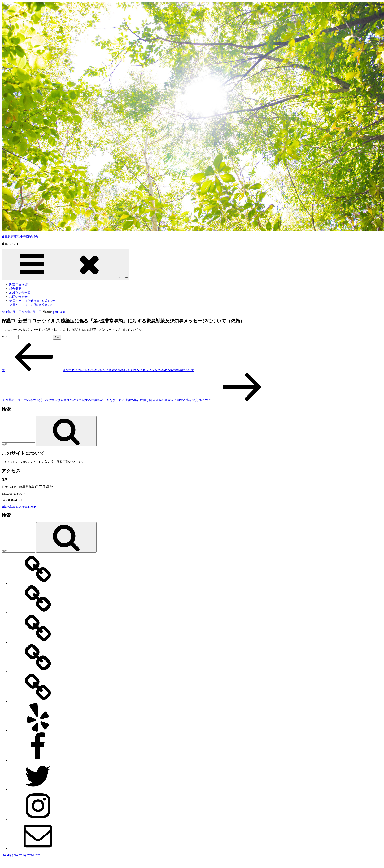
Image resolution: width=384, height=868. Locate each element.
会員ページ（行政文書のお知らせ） (34, 301)
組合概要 (15, 289)
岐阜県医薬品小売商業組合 (20, 237)
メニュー (65, 264)
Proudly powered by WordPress (21, 855)
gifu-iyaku (59, 312)
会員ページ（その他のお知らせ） (32, 305)
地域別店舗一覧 (20, 293)
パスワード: (27, 337)
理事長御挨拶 (18, 285)
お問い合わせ (18, 297)
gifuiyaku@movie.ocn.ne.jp (19, 507)
